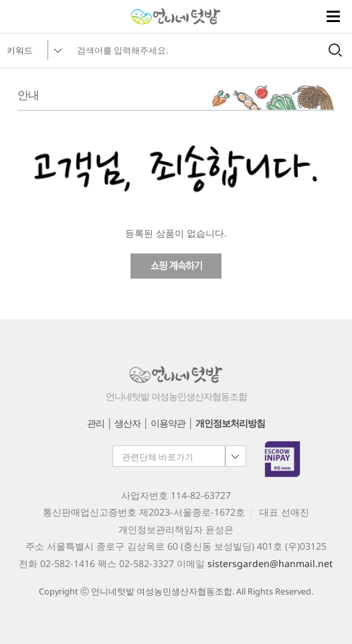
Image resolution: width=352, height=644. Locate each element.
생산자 (127, 423)
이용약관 (168, 423)
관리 (96, 423)
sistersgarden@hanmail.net (270, 563)
